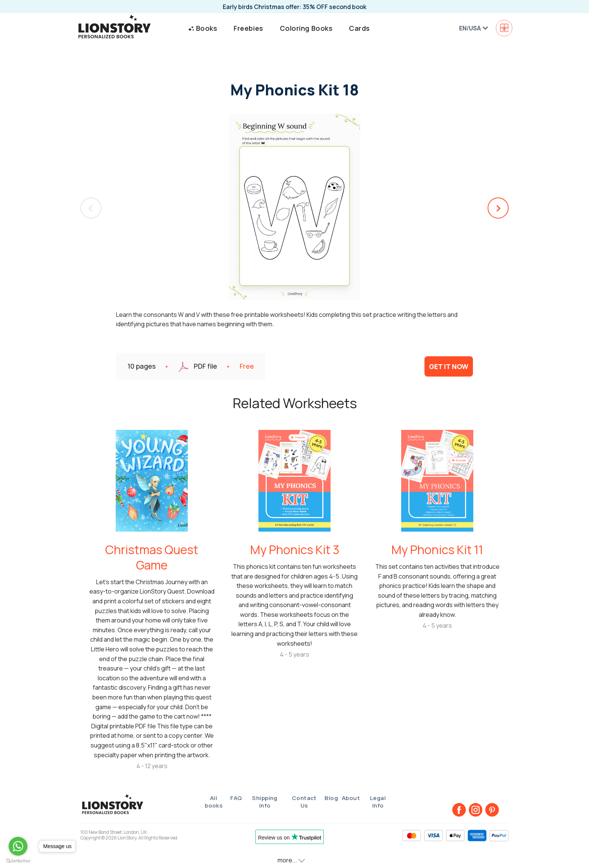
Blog (331, 798)
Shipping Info (265, 802)
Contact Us (304, 802)
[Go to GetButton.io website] (18, 860)
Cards (359, 28)
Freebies (248, 28)
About (351, 798)
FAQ (236, 798)
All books (214, 802)
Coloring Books (306, 28)
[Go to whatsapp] (18, 846)
